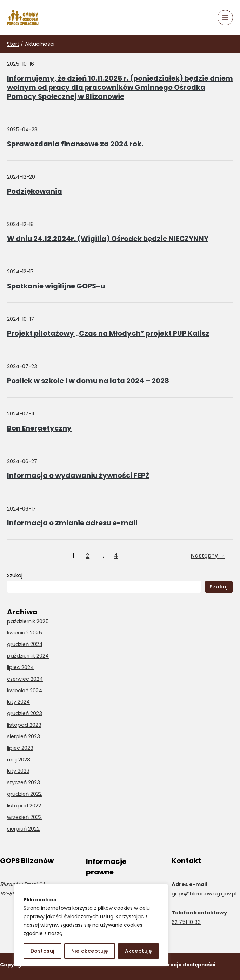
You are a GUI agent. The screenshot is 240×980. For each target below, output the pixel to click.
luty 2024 (18, 702)
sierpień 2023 (24, 736)
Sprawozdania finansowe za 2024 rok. (75, 144)
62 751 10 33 (186, 922)
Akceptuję (139, 951)
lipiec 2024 (20, 667)
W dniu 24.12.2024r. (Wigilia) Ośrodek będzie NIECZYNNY (108, 239)
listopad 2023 (24, 725)
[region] (91, 925)
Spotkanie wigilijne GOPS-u (56, 286)
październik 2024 (28, 656)
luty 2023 (18, 771)
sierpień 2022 (23, 829)
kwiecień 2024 (25, 691)
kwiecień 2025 (25, 633)
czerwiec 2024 (25, 679)
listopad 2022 (24, 806)
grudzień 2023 (25, 713)
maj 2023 (19, 760)
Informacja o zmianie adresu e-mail (72, 523)
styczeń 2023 (24, 782)
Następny (208, 556)
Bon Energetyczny (39, 428)
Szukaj (15, 575)
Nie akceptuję (90, 951)
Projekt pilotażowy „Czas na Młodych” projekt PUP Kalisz (108, 333)
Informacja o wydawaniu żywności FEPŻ (78, 475)
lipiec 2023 (20, 748)
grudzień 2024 (25, 644)
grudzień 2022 (24, 794)
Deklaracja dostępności (184, 965)
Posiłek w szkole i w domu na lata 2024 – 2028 (88, 381)
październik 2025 (28, 621)
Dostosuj (42, 951)
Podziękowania (35, 191)
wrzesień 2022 (24, 817)
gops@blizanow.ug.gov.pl (204, 894)
